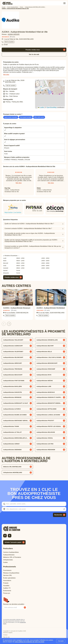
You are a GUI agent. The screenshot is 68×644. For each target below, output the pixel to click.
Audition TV (7, 588)
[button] (50, 92)
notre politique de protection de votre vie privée (30, 642)
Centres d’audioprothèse (11, 552)
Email (6, 45)
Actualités (6, 586)
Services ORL (8, 575)
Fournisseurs (7, 570)
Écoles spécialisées (9, 578)
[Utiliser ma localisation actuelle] (64, 509)
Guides (5, 562)
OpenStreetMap (52, 107)
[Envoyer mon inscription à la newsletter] (25, 607)
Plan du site (6, 637)
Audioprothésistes (9, 555)
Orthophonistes (8, 560)
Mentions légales (8, 633)
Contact (5, 635)
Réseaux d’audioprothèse (11, 573)
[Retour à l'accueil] (15, 529)
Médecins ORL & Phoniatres (12, 557)
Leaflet (41, 107)
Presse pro (7, 593)
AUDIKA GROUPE (14, 34)
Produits (6, 583)
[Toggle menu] (64, 3)
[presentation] (17, 614)
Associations (7, 580)
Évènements (7, 591)
